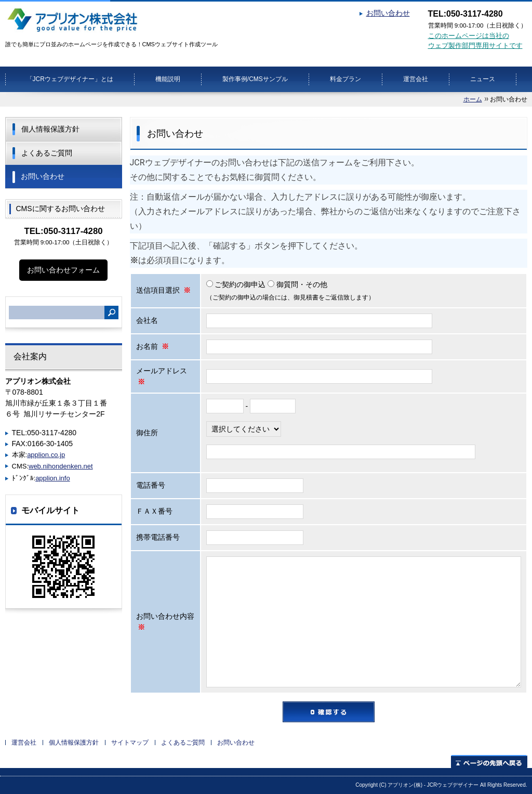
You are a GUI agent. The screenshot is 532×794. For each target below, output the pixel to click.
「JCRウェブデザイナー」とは (70, 79)
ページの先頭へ (489, 762)
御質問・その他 (297, 284)
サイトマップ (130, 743)
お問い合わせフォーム (63, 270)
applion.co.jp (46, 455)
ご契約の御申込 (237, 284)
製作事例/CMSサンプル (255, 79)
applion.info (53, 478)
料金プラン (345, 79)
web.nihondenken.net (61, 466)
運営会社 (416, 79)
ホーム (473, 99)
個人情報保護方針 (50, 129)
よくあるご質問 (47, 153)
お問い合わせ (388, 13)
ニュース (483, 79)
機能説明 (168, 79)
